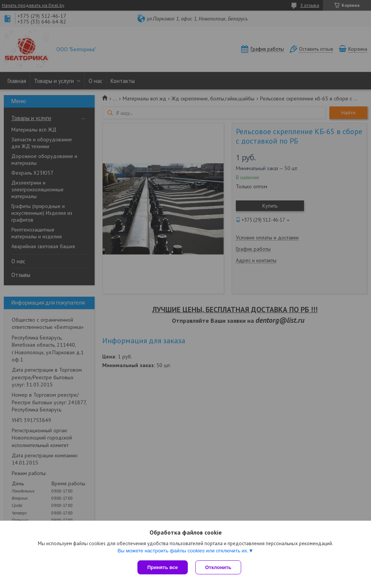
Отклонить (218, 567)
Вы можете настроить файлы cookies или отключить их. (183, 551)
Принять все (163, 567)
